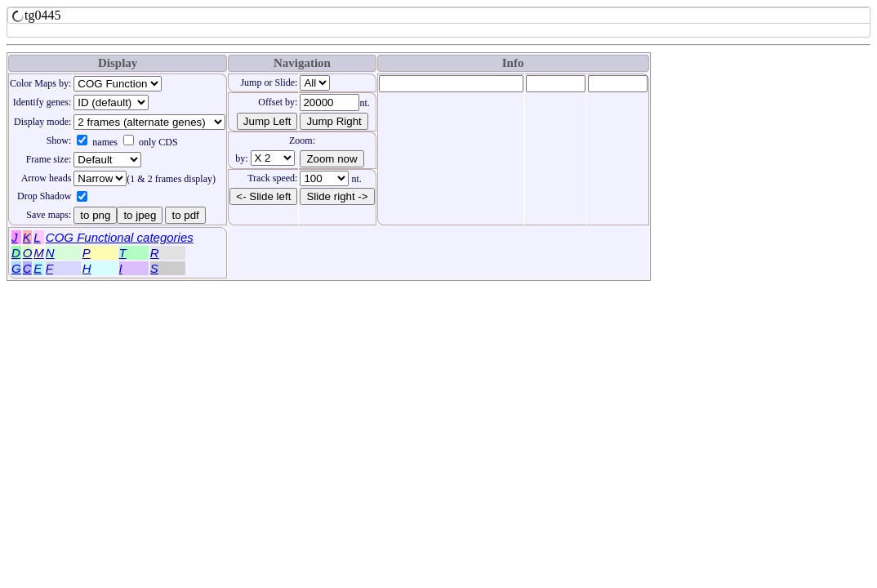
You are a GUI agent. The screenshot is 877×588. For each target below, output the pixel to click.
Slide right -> (337, 196)
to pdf (185, 215)
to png (95, 215)
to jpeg (140, 215)
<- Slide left (263, 196)
